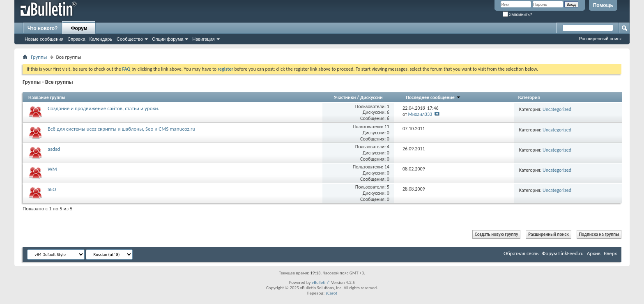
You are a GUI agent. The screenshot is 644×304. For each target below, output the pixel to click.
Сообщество (130, 39)
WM (52, 169)
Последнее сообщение (433, 97)
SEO (52, 189)
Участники (345, 97)
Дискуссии (371, 97)
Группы (39, 57)
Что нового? (43, 28)
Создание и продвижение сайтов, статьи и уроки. (103, 108)
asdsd (54, 149)
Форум (79, 28)
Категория (529, 97)
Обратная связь (521, 253)
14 (387, 167)
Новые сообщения (44, 39)
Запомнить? (517, 15)
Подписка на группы (599, 234)
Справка (76, 39)
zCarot (332, 293)
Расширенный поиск (600, 39)
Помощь (603, 5)
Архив (594, 253)
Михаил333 (420, 114)
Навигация (203, 39)
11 (387, 127)
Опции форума (168, 39)
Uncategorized (557, 109)
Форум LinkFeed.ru (563, 253)
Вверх (610, 253)
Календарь (101, 39)
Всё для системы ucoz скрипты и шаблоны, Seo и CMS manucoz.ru (121, 129)
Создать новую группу (497, 234)
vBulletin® (321, 282)
